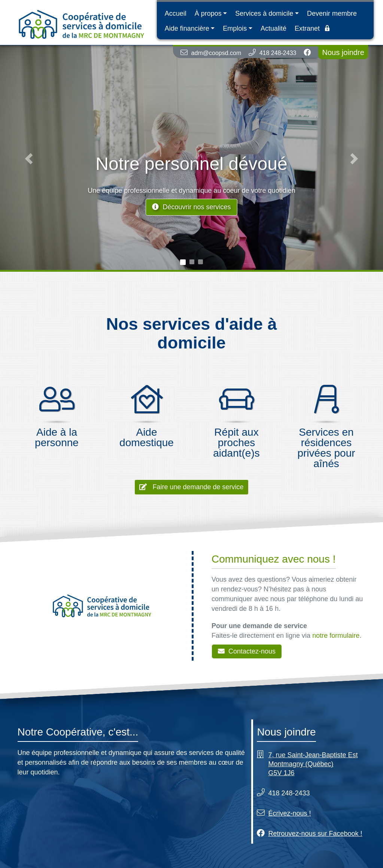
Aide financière (187, 28)
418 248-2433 (278, 53)
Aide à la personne (57, 437)
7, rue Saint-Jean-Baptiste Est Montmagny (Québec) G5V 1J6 (313, 764)
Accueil (176, 13)
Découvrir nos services (191, 207)
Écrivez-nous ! (289, 813)
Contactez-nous (247, 651)
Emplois (235, 28)
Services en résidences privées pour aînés (326, 448)
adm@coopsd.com (216, 53)
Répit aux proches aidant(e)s (236, 443)
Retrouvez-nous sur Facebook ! (315, 834)
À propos (208, 13)
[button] (29, 159)
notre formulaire (336, 636)
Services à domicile (264, 13)
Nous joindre (343, 52)
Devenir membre (332, 13)
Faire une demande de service (191, 487)
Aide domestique (147, 437)
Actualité (273, 28)
